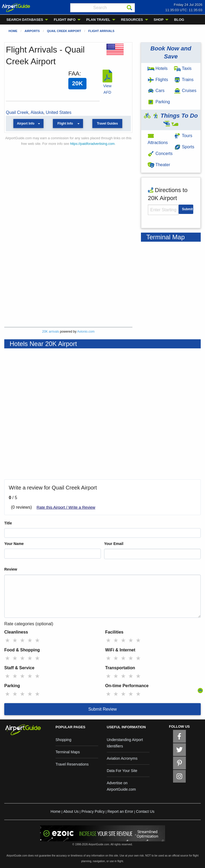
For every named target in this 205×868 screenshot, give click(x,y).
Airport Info (26, 124)
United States (58, 112)
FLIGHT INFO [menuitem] (65, 20)
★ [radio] (7, 640)
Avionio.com (86, 332)
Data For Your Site (122, 771)
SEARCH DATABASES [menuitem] (25, 20)
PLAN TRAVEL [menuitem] (98, 20)
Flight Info (65, 124)
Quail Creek (17, 112)
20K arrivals (51, 332)
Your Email (114, 544)
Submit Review (103, 709)
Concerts (160, 154)
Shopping (63, 740)
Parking (159, 102)
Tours (183, 136)
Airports (32, 31)
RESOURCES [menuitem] (132, 20)
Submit (188, 209)
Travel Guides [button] (107, 124)
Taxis (183, 68)
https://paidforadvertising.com (92, 144)
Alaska (37, 112)
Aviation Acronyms (122, 758)
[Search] (129, 8)
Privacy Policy (93, 811)
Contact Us (145, 811)
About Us (71, 811)
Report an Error (120, 811)
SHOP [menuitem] (159, 20)
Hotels (158, 68)
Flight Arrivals (101, 31)
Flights (158, 80)
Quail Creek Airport (64, 31)
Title (8, 523)
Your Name (14, 544)
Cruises (185, 91)
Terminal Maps (68, 752)
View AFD (107, 86)
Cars (156, 91)
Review (11, 569)
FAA (74, 73)
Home (13, 31)
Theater (159, 165)
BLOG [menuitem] (179, 20)
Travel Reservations (72, 764)
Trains (184, 80)
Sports (184, 147)
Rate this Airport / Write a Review (66, 507)
